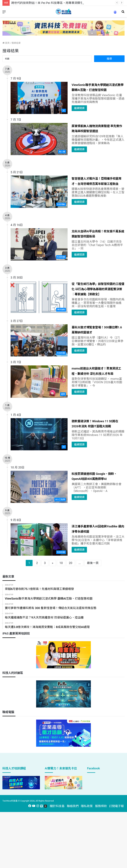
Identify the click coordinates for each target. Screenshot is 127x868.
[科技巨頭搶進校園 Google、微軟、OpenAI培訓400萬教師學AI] (39, 487)
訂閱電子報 (116, 806)
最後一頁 (93, 563)
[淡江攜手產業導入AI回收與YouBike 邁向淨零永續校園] (39, 539)
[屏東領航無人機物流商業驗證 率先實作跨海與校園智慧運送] (39, 139)
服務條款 (101, 806)
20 (71, 563)
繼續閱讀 (79, 108)
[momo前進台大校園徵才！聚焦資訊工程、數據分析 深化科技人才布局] (39, 382)
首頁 (6, 43)
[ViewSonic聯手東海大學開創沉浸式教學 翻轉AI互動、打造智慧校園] (39, 98)
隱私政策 (87, 806)
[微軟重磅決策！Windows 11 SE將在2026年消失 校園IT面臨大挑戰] (39, 434)
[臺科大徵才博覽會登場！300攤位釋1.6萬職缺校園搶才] (39, 340)
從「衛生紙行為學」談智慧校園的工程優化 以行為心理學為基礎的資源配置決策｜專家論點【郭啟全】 (98, 289)
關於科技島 (57, 806)
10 (61, 563)
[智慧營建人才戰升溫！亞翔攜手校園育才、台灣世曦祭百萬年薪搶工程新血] (39, 192)
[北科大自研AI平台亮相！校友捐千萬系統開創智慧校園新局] (39, 244)
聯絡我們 (73, 806)
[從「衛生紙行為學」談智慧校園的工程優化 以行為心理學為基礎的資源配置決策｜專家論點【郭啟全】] (39, 297)
